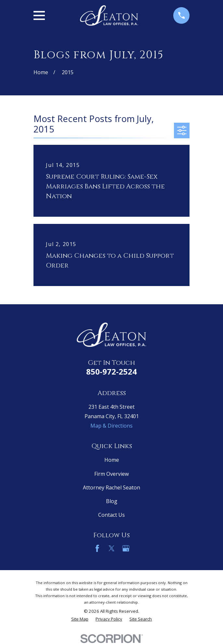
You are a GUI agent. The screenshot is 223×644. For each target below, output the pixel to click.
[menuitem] (80, 619)
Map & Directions (111, 426)
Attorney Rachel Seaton (111, 487)
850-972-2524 (111, 371)
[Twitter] (111, 548)
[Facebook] (97, 548)
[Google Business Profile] (126, 548)
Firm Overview (111, 474)
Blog (112, 501)
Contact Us (111, 515)
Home (112, 460)
